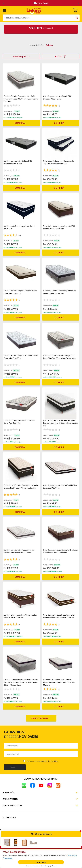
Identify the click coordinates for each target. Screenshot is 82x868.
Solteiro (50, 45)
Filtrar (61, 56)
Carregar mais (39, 718)
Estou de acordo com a (42, 761)
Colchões (40, 45)
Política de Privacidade (50, 761)
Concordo (41, 862)
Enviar (13, 767)
